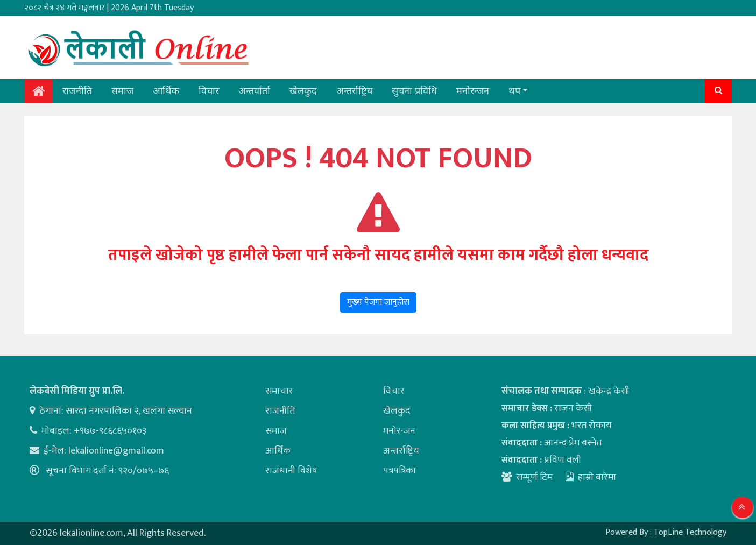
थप (514, 91)
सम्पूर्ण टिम (534, 477)
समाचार (279, 391)
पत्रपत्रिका (400, 471)
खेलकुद (303, 91)
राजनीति (77, 91)
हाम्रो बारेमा (591, 477)
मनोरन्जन (473, 91)
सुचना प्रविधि (414, 91)
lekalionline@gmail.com (116, 451)
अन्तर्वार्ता (254, 91)
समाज (122, 91)
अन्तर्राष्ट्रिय (354, 91)
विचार (209, 91)
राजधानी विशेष (291, 471)
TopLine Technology (690, 532)
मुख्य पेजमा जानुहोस (378, 302)
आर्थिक (166, 91)
